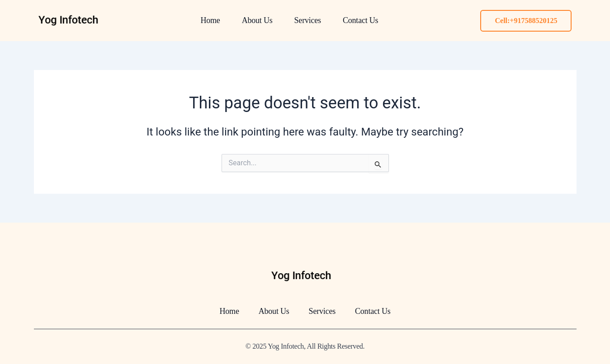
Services (308, 20)
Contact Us (361, 20)
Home (210, 20)
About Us (257, 20)
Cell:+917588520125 (526, 21)
